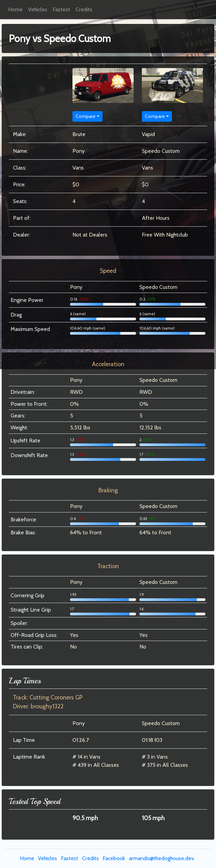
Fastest (61, 9)
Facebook (114, 858)
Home (15, 9)
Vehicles (38, 9)
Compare (85, 116)
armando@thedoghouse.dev (161, 858)
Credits (84, 9)
